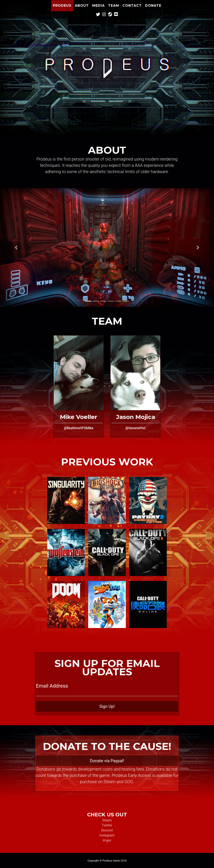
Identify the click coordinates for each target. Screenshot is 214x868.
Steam (107, 820)
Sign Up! (107, 706)
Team (114, 6)
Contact (132, 6)
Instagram (107, 835)
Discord (107, 830)
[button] (16, 248)
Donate (153, 6)
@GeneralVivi (135, 428)
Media (98, 6)
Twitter (107, 825)
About (82, 6)
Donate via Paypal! (107, 761)
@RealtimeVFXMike (79, 428)
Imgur (107, 840)
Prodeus (62, 6)
